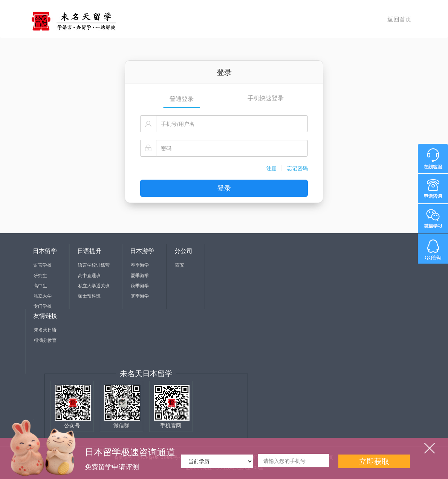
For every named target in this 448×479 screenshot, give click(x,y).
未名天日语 (45, 330)
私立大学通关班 (94, 286)
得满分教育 (45, 340)
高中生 (40, 286)
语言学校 (43, 265)
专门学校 (43, 306)
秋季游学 (140, 286)
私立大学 (43, 296)
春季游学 (140, 265)
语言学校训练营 (94, 265)
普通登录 (182, 99)
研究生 (40, 275)
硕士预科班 (89, 296)
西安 (180, 265)
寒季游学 (140, 296)
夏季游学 (140, 275)
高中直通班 (89, 275)
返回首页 (399, 19)
